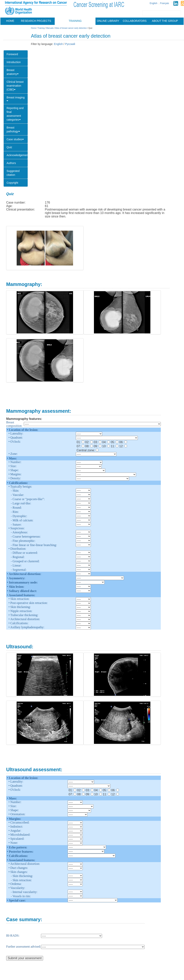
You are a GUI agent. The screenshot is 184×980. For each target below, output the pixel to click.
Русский (70, 44)
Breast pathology (13, 129)
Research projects (36, 21)
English (154, 3)
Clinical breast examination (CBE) (15, 86)
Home (10, 21)
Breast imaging (16, 99)
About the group (165, 21)
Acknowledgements (17, 155)
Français (164, 3)
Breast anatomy (13, 72)
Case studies (15, 139)
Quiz (9, 147)
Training (75, 21)
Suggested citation (13, 173)
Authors (11, 163)
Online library (108, 21)
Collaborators (135, 21)
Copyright (12, 183)
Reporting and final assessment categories (15, 114)
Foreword (12, 54)
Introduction (14, 62)
